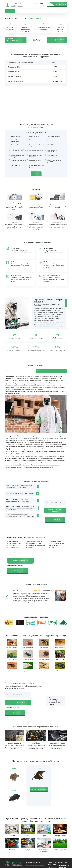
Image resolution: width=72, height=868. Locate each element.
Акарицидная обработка (18, 162)
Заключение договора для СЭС (53, 163)
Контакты (65, 11)
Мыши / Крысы (33, 139)
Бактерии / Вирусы (53, 142)
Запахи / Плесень (16, 147)
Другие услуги (56, 12)
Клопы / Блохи (15, 139)
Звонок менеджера (21, 563)
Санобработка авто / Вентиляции (35, 158)
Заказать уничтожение (39, 795)
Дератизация (35, 12)
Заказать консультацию (12, 42)
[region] (50, 315)
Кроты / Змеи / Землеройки (14, 143)
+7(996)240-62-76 (53, 522)
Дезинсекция (23, 12)
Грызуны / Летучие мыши (34, 163)
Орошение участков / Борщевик (17, 158)
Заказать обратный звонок (57, 4)
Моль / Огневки (52, 147)
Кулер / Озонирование (36, 152)
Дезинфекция (46, 12)
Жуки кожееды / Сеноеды (15, 168)
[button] (7, 599)
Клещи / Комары (34, 142)
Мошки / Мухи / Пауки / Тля (35, 148)
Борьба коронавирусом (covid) (35, 168)
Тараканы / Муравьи (53, 139)
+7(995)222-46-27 (38, 3)
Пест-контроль (51, 157)
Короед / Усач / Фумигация (51, 153)
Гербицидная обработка (18, 152)
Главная (11, 11)
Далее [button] (36, 176)
